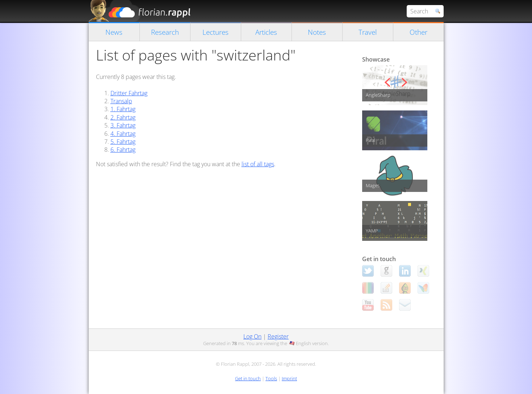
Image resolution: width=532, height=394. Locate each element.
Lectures (215, 32)
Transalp (121, 101)
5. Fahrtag (123, 142)
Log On (252, 336)
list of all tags (258, 164)
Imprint (289, 378)
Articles (266, 32)
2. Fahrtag (123, 117)
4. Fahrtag (123, 134)
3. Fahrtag (123, 125)
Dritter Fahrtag (129, 93)
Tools (271, 378)
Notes (317, 32)
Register (278, 336)
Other (418, 32)
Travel (368, 32)
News (114, 32)
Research (165, 32)
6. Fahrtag (123, 150)
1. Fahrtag (123, 109)
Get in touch (248, 378)
